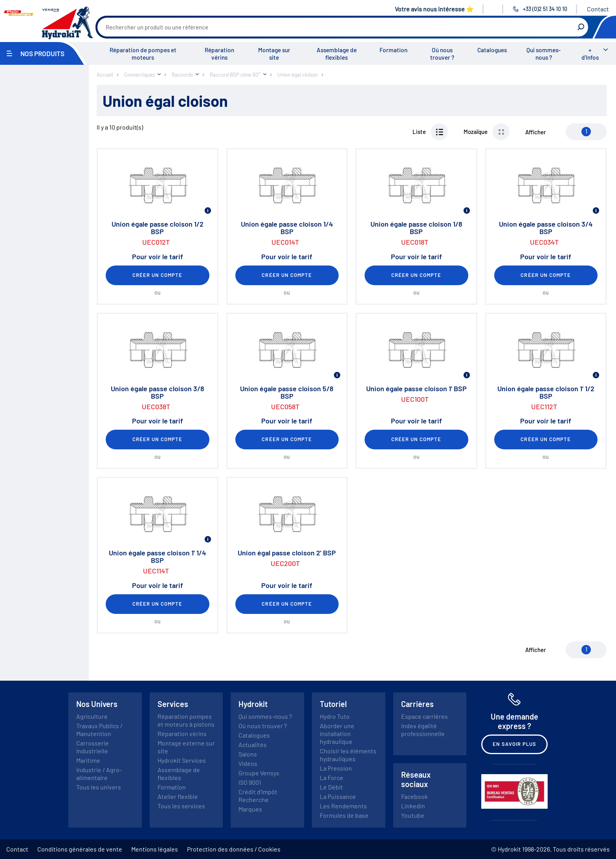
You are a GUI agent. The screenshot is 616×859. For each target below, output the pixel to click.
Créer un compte (158, 275)
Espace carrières (424, 716)
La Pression (336, 768)
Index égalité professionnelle (423, 730)
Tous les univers (99, 787)
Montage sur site (274, 54)
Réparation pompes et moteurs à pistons (186, 720)
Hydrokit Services (182, 760)
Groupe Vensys (259, 773)
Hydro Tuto (335, 716)
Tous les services (181, 806)
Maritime (88, 760)
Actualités (253, 745)
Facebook (414, 796)
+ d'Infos (590, 54)
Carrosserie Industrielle (93, 747)
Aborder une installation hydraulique (337, 734)
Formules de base (344, 815)
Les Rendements (343, 806)
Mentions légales (155, 849)
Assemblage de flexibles (337, 54)
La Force (332, 777)
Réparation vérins (219, 54)
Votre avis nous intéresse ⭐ (434, 9)
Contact (598, 9)
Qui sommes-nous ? (544, 54)
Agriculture (92, 716)
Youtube (413, 815)
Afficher (536, 132)
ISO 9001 (250, 782)
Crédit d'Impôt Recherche (258, 796)
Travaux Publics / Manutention (99, 730)
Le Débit (331, 787)
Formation (393, 50)
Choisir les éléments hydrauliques (348, 755)
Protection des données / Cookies (234, 849)
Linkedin (413, 806)
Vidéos (248, 763)
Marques (250, 809)
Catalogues (492, 50)
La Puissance (338, 796)
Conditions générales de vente (80, 849)
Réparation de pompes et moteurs (143, 54)
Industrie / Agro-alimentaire (99, 774)
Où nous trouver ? (442, 54)
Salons (248, 754)
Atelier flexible (178, 796)
